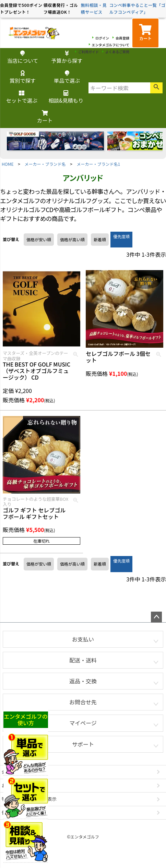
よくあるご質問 (117, 52)
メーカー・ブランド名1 (99, 164)
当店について (23, 57)
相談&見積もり (66, 97)
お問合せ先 (83, 702)
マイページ (83, 723)
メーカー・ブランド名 (45, 164)
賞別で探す (23, 77)
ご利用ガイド (88, 52)
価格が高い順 (72, 239)
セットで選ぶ (22, 97)
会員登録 (122, 38)
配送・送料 (83, 660)
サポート (83, 744)
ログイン (102, 38)
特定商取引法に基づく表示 (29, 799)
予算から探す (67, 57)
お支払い (83, 639)
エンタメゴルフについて (111, 45)
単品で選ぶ (67, 77)
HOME (8, 164)
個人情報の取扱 (18, 813)
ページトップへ (156, 617)
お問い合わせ (15, 785)
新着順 (100, 239)
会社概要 (11, 772)
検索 (156, 88)
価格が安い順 (39, 239)
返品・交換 (83, 681)
